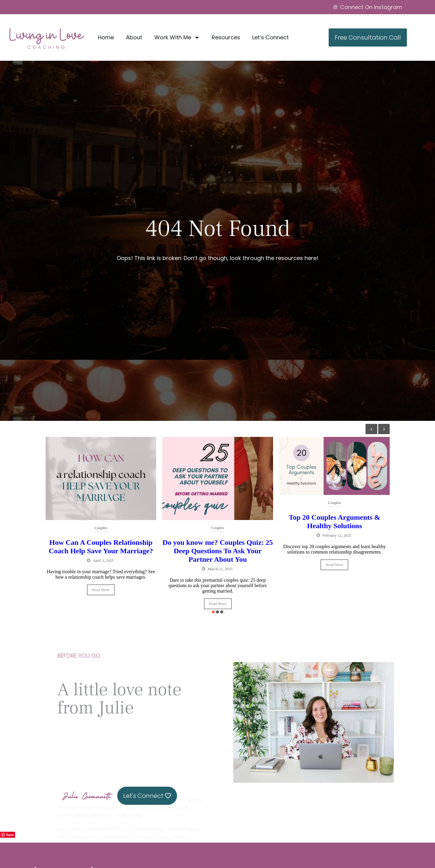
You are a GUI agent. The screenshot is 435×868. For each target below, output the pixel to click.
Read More (101, 590)
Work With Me (177, 37)
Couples (101, 528)
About (134, 37)
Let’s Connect (271, 37)
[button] (213, 612)
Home (106, 37)
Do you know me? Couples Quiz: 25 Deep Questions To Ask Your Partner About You (218, 551)
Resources (226, 37)
